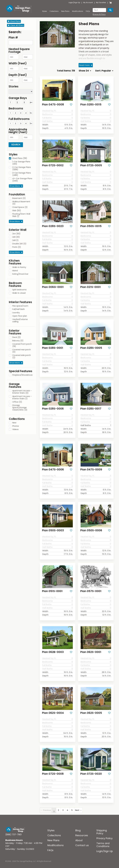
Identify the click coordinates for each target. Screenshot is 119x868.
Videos (15, 430)
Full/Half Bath (19, 309)
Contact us (82, 841)
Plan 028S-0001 (52, 346)
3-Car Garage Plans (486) (22, 174)
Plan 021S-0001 (90, 286)
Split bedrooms (19, 290)
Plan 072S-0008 (52, 770)
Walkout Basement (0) (21, 203)
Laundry (16, 313)
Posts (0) (17, 247)
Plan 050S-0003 (52, 528)
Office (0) (17, 402)
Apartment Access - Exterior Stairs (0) (22, 392)
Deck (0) (17, 337)
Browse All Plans (99, 14)
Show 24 (85, 71)
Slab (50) (17, 211)
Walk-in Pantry (19, 267)
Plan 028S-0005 (90, 346)
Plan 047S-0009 (90, 467)
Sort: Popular (104, 71)
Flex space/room (20, 306)
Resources (82, 831)
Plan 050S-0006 (90, 528)
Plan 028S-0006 (52, 407)
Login (71, 3)
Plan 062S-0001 (90, 649)
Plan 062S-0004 (52, 709)
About (79, 836)
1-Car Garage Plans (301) (21, 163)
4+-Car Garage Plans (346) (22, 180)
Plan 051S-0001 (51, 588)
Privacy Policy (104, 834)
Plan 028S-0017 (90, 407)
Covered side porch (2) (22, 356)
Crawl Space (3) (20, 207)
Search (16, 145)
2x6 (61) (16, 237)
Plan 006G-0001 (52, 286)
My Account (88, 3)
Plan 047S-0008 (52, 104)
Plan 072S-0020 (90, 770)
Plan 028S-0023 (52, 225)
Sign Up (77, 3)
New (14, 423)
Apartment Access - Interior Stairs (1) (22, 398)
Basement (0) (19, 198)
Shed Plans (14, 21)
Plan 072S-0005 (90, 165)
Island (15, 271)
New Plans (65, 11)
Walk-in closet (19, 293)
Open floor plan (20, 316)
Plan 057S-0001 (90, 588)
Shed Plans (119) (20, 158)
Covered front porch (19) (22, 345)
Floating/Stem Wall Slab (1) (21, 215)
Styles (45, 11)
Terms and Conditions (103, 841)
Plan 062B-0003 (52, 649)
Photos (16, 426)
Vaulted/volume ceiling (20, 321)
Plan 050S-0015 (90, 225)
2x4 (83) (16, 234)
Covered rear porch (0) (22, 351)
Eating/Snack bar (20, 274)
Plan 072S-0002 (52, 165)
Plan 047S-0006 (52, 467)
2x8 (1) (15, 240)
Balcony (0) (18, 341)
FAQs (88, 11)
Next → (78, 806)
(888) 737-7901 (13, 831)
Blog (78, 826)
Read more (84, 65)
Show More (15, 186)
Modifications (78, 11)
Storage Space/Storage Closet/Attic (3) (20, 408)
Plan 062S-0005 (90, 709)
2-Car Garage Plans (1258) (22, 168)
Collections (54, 11)
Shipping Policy (102, 828)
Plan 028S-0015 (90, 104)
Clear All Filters (16, 25)
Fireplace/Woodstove (22, 375)
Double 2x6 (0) (19, 244)
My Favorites (101, 3)
